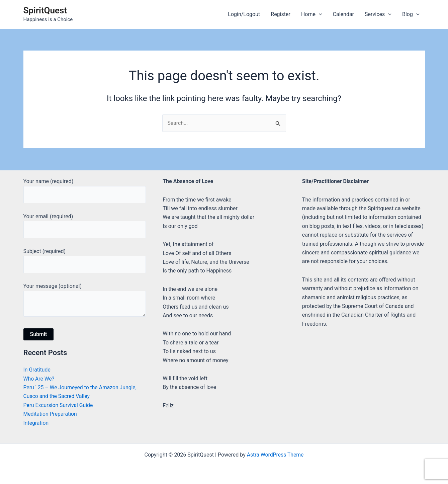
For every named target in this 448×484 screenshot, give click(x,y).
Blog (411, 14)
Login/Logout (244, 14)
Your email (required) (85, 225)
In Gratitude (37, 370)
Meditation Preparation (51, 414)
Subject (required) (85, 260)
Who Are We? (39, 379)
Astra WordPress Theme (275, 455)
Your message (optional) (85, 301)
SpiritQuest (45, 10)
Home (312, 14)
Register (281, 14)
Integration (36, 423)
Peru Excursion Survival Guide (59, 405)
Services (378, 14)
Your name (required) (85, 190)
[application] (319, 14)
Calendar (343, 14)
